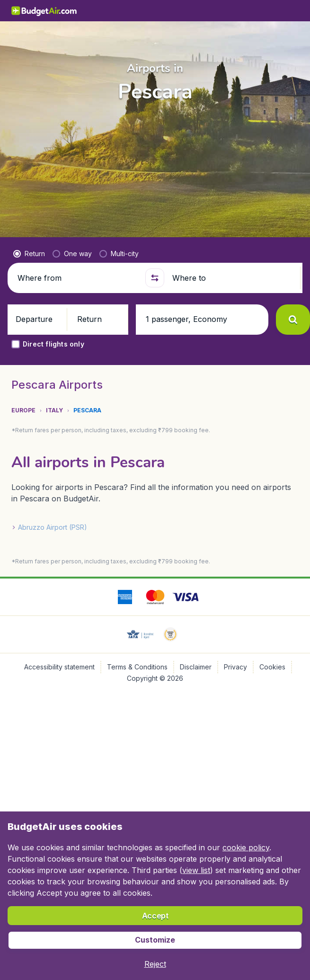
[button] (155, 278)
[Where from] (77, 278)
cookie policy (246, 847)
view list (196, 870)
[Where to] (232, 278)
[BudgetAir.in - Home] (44, 11)
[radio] (29, 254)
